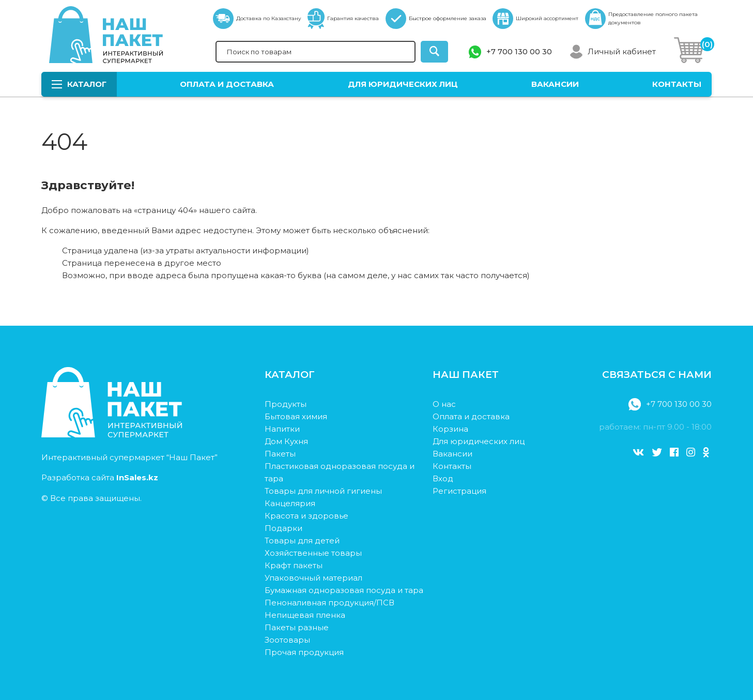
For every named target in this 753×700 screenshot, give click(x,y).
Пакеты (280, 454)
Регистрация (459, 491)
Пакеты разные (297, 627)
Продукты (286, 404)
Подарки (283, 528)
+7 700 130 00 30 (519, 52)
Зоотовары (287, 640)
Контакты (677, 84)
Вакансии (555, 84)
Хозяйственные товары (313, 553)
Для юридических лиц (403, 84)
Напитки (282, 429)
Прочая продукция (304, 652)
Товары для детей (302, 541)
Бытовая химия (296, 416)
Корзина (450, 429)
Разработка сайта (100, 477)
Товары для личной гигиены (323, 491)
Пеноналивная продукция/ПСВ (329, 603)
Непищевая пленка (305, 615)
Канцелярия (290, 503)
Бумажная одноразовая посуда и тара (344, 590)
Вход (443, 478)
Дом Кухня (286, 441)
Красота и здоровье (306, 516)
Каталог (79, 84)
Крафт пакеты (294, 565)
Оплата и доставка (227, 84)
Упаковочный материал (313, 578)
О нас (444, 404)
